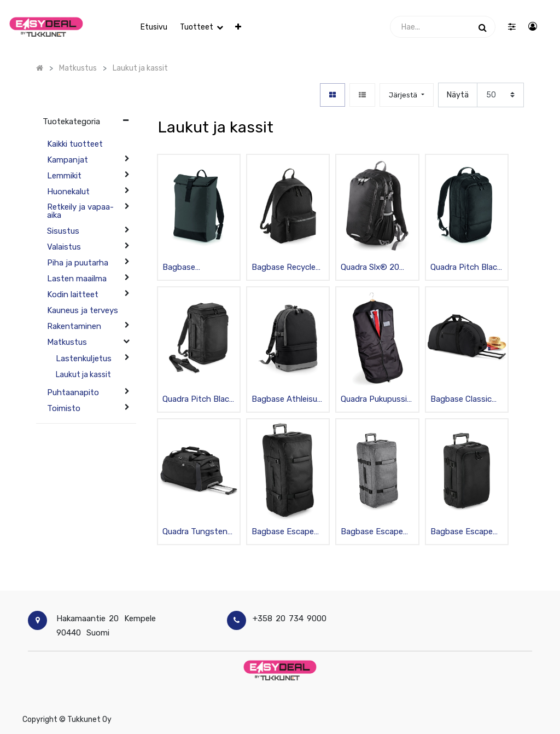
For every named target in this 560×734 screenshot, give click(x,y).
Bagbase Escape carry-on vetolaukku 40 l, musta (462, 532)
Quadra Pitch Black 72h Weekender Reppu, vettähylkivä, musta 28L (198, 400)
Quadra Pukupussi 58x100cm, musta (374, 400)
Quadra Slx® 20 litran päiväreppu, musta (373, 268)
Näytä (458, 95)
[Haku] (483, 27)
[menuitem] (154, 27)
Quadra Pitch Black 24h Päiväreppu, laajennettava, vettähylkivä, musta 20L (466, 268)
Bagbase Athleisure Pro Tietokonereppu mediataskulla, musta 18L (288, 400)
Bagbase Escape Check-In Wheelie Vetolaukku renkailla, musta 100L (283, 532)
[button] (238, 27)
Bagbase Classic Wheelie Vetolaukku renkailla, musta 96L (466, 400)
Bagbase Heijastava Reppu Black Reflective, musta (196, 268)
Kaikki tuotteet (75, 144)
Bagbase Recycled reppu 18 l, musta (286, 268)
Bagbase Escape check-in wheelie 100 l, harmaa (372, 532)
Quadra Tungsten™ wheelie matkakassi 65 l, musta (199, 532)
